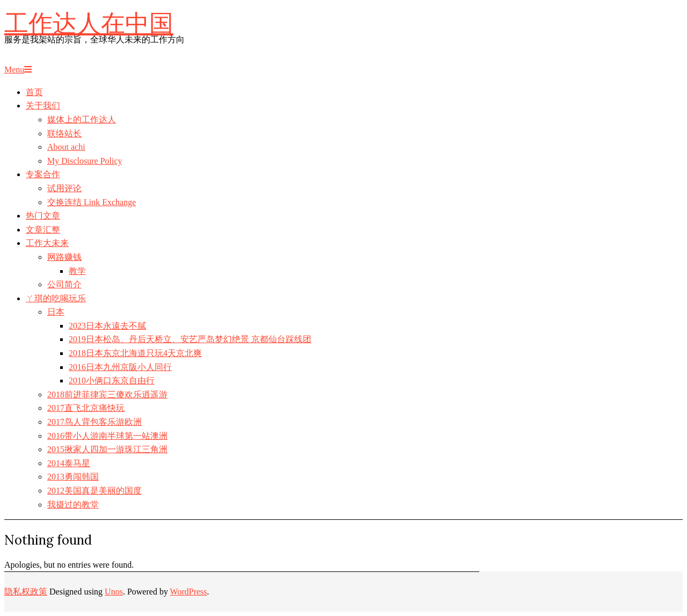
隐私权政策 (26, 592)
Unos (114, 592)
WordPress (189, 592)
